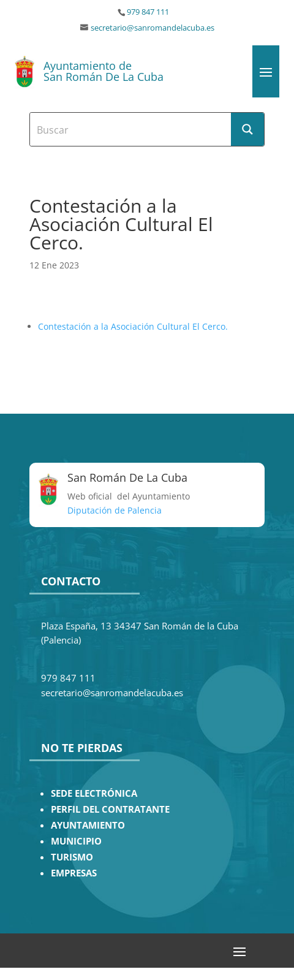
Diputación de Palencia (115, 510)
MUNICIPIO (76, 841)
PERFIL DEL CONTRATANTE (110, 809)
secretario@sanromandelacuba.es (153, 28)
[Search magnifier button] (247, 129)
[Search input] (131, 129)
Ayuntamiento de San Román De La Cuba (104, 71)
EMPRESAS (74, 873)
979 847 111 (148, 12)
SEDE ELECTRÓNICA (94, 793)
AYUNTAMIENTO (88, 825)
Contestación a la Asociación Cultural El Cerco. (133, 326)
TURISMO (72, 857)
